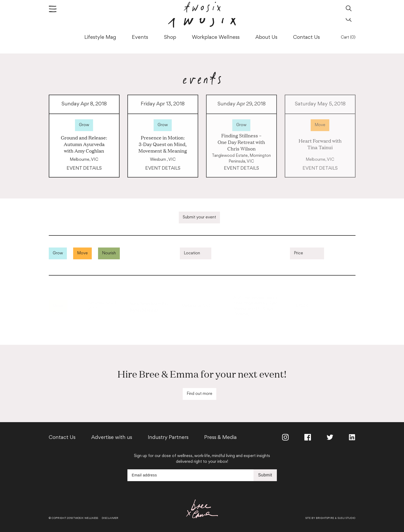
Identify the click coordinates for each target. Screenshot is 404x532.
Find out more (200, 394)
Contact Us (306, 37)
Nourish (109, 253)
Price (298, 253)
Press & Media (220, 438)
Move (320, 125)
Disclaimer (110, 518)
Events (140, 37)
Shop (170, 37)
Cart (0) (348, 38)
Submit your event (199, 217)
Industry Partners (168, 438)
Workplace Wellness (216, 37)
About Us (266, 37)
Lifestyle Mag (100, 37)
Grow (84, 125)
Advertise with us (112, 438)
